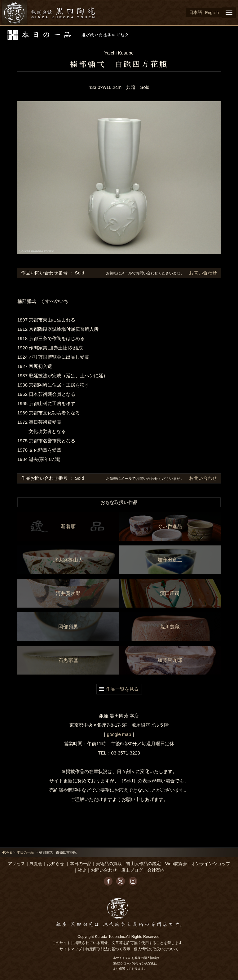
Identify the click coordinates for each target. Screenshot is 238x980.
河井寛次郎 (68, 593)
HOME (7, 852)
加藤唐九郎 (170, 660)
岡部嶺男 (68, 627)
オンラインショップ (211, 864)
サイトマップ (71, 949)
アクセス (16, 864)
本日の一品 (25, 852)
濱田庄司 (170, 593)
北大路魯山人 (68, 560)
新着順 (68, 526)
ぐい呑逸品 (170, 526)
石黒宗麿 (68, 660)
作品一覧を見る (122, 689)
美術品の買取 (109, 864)
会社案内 (156, 870)
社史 (82, 870)
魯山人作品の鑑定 (143, 864)
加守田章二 (170, 560)
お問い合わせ (202, 273)
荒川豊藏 (170, 627)
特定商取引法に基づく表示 (108, 949)
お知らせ (55, 864)
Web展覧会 (176, 864)
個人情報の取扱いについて (156, 949)
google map (119, 734)
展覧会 (36, 864)
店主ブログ (132, 870)
